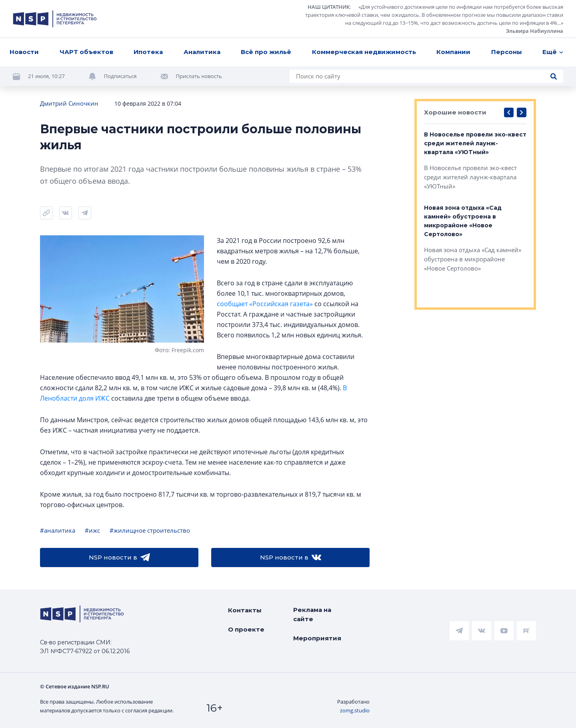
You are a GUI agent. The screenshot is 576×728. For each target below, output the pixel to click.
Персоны (507, 52)
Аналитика (202, 52)
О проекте (246, 629)
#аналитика (58, 530)
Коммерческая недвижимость (364, 52)
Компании (453, 52)
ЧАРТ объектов (86, 52)
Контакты (245, 610)
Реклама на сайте (312, 614)
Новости (24, 52)
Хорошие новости (455, 112)
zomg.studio (355, 710)
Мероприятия (317, 638)
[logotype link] (55, 19)
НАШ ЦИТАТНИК (329, 7)
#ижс (92, 530)
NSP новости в (119, 558)
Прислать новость (199, 76)
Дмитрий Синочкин (69, 103)
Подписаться (120, 76)
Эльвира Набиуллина (535, 31)
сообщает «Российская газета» (265, 304)
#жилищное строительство (150, 530)
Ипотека (148, 52)
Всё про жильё (266, 52)
